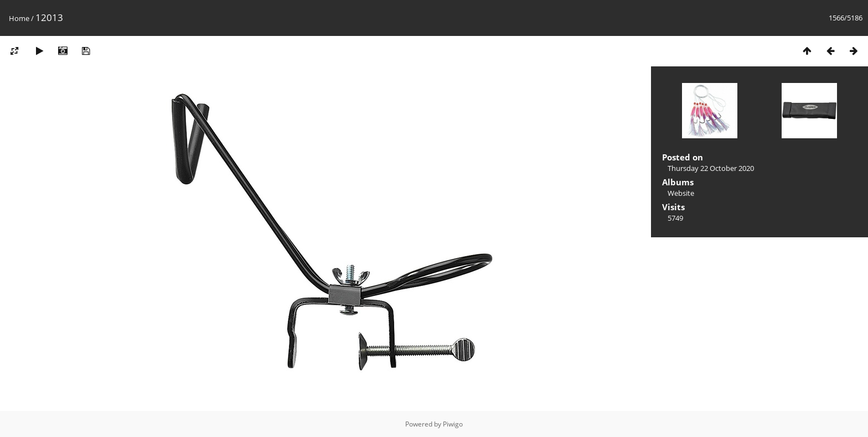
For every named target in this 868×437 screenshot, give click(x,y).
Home (19, 18)
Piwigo (453, 424)
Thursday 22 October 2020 (711, 168)
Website (681, 193)
